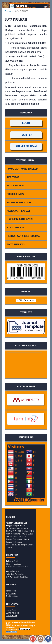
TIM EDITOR (13, 177)
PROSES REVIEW (16, 194)
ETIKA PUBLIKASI (16, 228)
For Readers (11, 591)
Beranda (8, 11)
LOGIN (26, 123)
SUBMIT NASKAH (26, 146)
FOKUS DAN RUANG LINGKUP (22, 169)
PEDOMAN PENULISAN (19, 202)
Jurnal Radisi (11, 615)
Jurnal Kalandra (13, 613)
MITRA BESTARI (15, 186)
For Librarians (12, 596)
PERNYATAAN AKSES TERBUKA (23, 236)
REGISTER (26, 135)
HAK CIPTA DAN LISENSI (20, 219)
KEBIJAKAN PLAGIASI (18, 211)
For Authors (11, 593)
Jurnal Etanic (12, 610)
